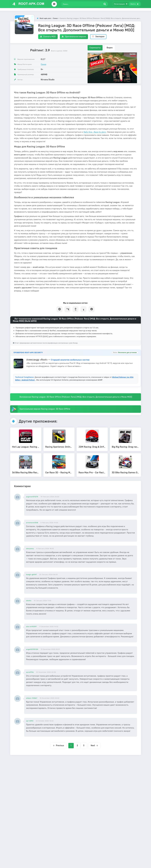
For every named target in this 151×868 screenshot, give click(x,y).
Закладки (98, 37)
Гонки (44, 64)
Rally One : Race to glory (95, 132)
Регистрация (121, 4)
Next (94, 746)
